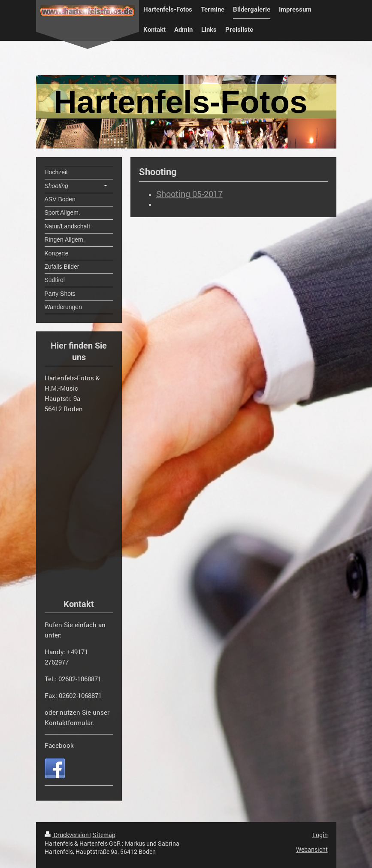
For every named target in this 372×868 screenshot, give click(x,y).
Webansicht (312, 849)
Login (320, 835)
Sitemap (104, 835)
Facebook (59, 745)
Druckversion (67, 835)
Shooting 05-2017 (189, 194)
